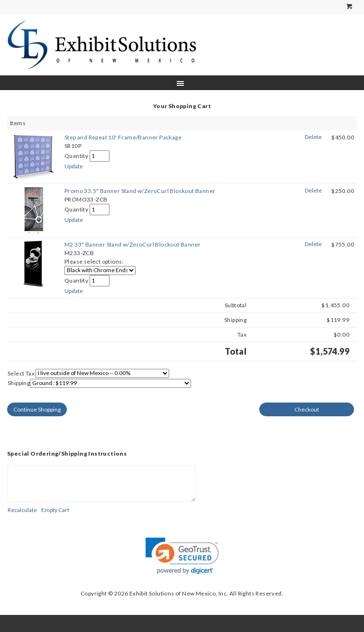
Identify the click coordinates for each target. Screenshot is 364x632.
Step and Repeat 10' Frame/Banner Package (123, 137)
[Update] (74, 166)
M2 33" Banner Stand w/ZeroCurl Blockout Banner (132, 244)
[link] (182, 556)
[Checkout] (307, 409)
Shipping (19, 383)
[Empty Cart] (55, 510)
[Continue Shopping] (37, 409)
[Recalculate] (22, 510)
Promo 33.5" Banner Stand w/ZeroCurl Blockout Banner (140, 191)
